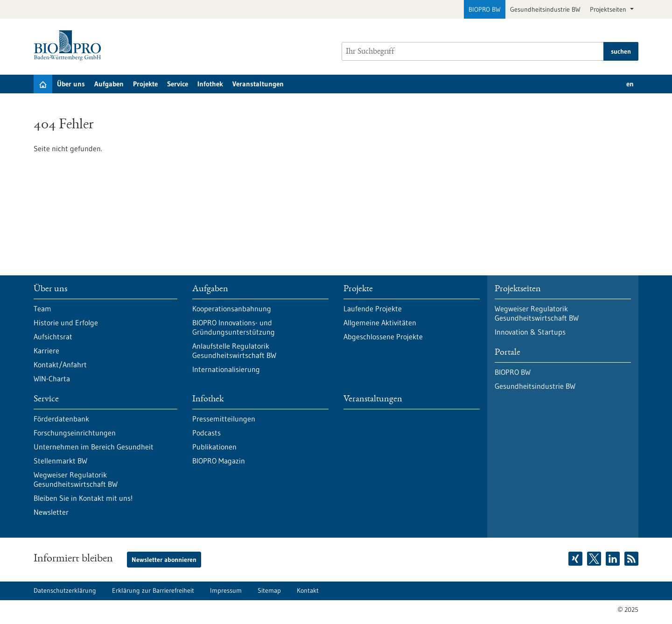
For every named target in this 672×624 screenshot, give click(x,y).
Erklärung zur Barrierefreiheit (153, 590)
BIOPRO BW (485, 9)
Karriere (46, 351)
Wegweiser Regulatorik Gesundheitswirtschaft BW (76, 479)
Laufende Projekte (373, 308)
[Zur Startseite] (70, 46)
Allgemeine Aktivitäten (380, 323)
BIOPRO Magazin (219, 461)
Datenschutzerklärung (65, 590)
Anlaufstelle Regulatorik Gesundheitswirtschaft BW (234, 351)
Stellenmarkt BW (60, 461)
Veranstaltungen (258, 84)
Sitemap (269, 590)
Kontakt (308, 590)
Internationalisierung (226, 369)
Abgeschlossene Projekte (383, 337)
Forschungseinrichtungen (75, 433)
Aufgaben (109, 84)
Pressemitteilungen (224, 419)
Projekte (145, 84)
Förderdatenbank (61, 419)
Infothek (210, 84)
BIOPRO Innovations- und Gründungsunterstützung (234, 327)
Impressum (226, 590)
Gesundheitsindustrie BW (545, 9)
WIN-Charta (52, 379)
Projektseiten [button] (609, 9)
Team (42, 308)
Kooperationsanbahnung (232, 308)
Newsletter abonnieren (164, 560)
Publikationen (214, 447)
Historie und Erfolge (66, 323)
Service (178, 84)
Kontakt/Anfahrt (60, 365)
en (630, 84)
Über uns (71, 84)
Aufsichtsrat (53, 337)
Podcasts (206, 433)
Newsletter (51, 512)
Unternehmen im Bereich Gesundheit (94, 447)
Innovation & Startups (530, 332)
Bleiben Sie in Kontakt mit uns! (83, 498)
